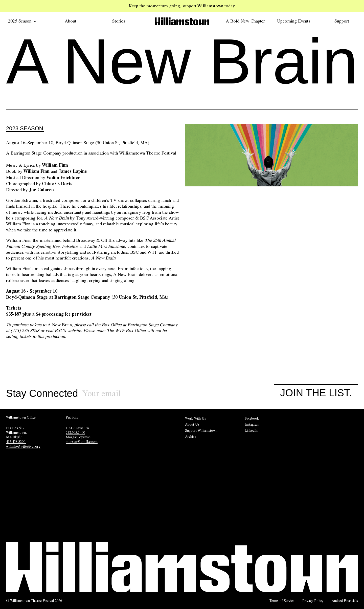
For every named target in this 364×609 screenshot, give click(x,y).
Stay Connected (42, 394)
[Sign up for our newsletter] (178, 394)
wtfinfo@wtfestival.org (23, 446)
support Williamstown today (209, 6)
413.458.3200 (16, 442)
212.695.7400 (75, 432)
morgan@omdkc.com (82, 442)
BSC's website (68, 331)
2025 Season (22, 21)
